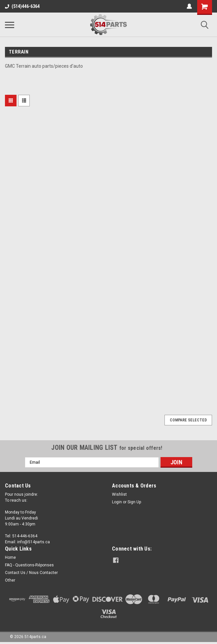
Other (10, 580)
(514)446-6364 (22, 6)
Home (10, 557)
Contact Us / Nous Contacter (31, 573)
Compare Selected (188, 420)
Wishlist (119, 494)
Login (117, 502)
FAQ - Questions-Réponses (29, 565)
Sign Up (134, 502)
